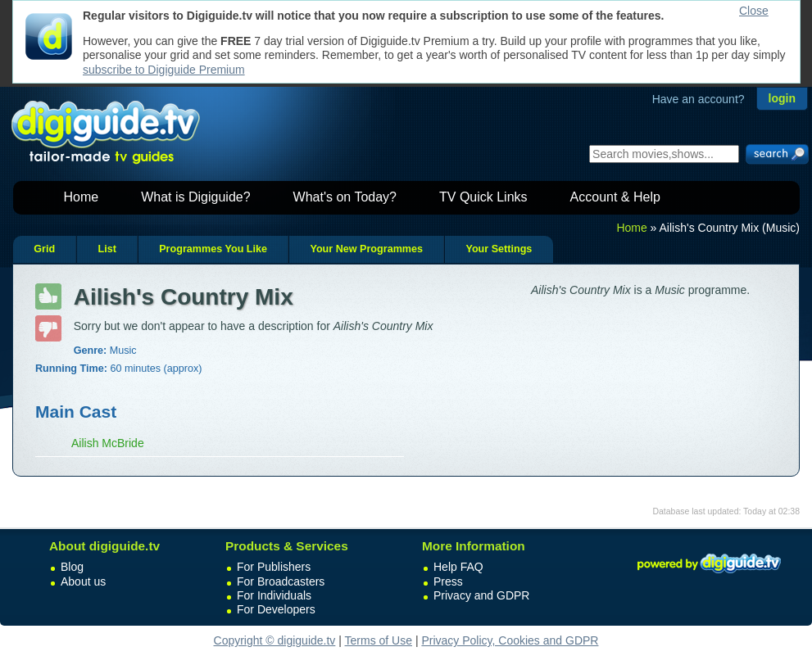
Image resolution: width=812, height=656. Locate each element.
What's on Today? (345, 197)
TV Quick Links (483, 197)
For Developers (276, 609)
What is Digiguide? (195, 197)
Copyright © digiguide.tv (275, 640)
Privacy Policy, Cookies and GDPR (510, 640)
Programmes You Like (213, 249)
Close (754, 11)
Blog (72, 567)
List (107, 249)
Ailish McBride (108, 443)
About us (83, 581)
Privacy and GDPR (481, 595)
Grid (44, 249)
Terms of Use (379, 640)
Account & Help (615, 197)
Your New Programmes (366, 249)
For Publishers (274, 567)
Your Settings (499, 249)
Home (82, 197)
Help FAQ (458, 567)
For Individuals (274, 595)
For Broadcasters (281, 581)
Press (448, 581)
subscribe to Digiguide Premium (164, 70)
